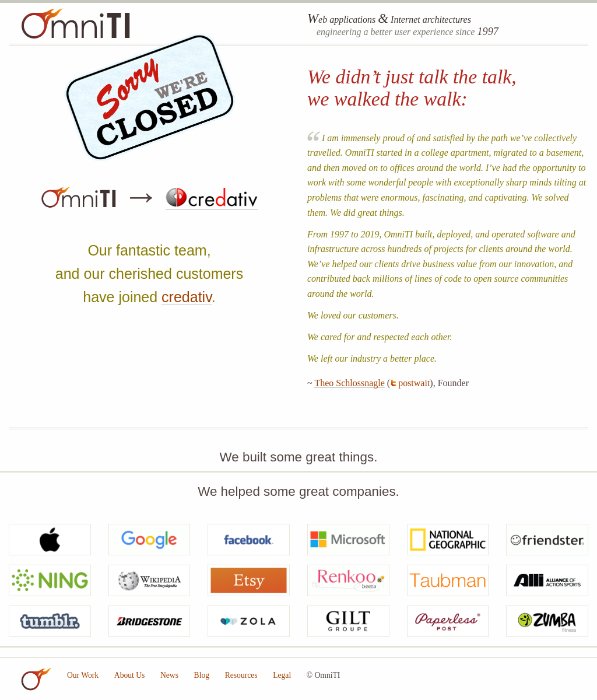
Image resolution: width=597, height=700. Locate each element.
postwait (414, 383)
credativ (187, 297)
